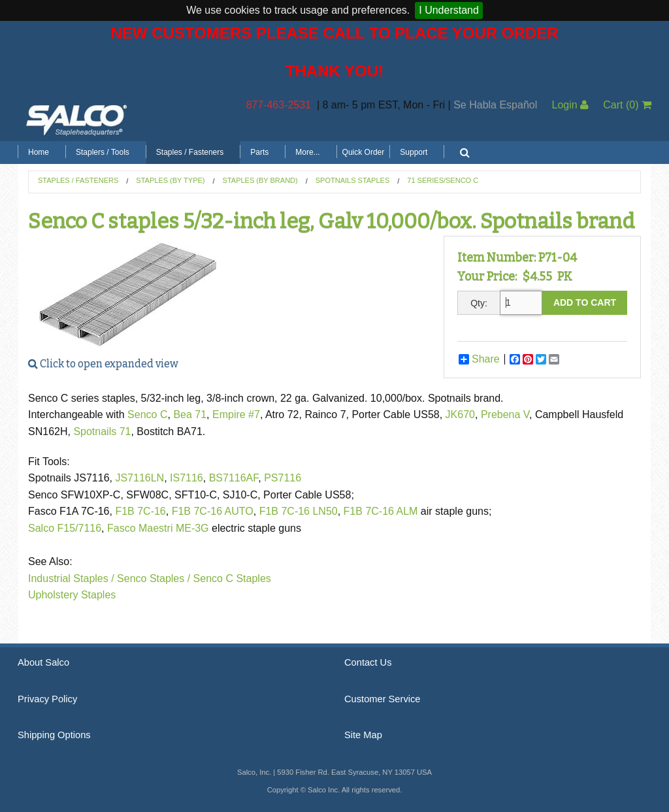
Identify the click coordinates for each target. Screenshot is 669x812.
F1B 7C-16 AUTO (213, 511)
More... (307, 152)
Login (570, 105)
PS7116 (283, 478)
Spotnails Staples (353, 180)
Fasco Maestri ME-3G (159, 528)
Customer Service (382, 699)
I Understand (449, 10)
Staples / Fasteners (190, 152)
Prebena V (505, 414)
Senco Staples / (154, 578)
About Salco (43, 662)
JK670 (460, 414)
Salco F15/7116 (65, 528)
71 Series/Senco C (443, 180)
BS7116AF (234, 478)
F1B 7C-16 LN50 (299, 511)
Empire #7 (236, 414)
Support (414, 152)
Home (39, 152)
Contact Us (368, 662)
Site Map (363, 735)
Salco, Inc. (76, 119)
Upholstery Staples (72, 595)
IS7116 (187, 478)
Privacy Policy (47, 699)
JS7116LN (139, 478)
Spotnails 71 (102, 431)
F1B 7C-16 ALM (381, 511)
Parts (259, 152)
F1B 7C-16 (140, 511)
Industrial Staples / (71, 578)
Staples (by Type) (170, 180)
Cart (627, 105)
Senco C (147, 414)
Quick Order (364, 152)
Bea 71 (190, 414)
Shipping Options (54, 735)
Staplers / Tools (103, 152)
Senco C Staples (232, 578)
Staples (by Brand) (260, 180)
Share (479, 359)
